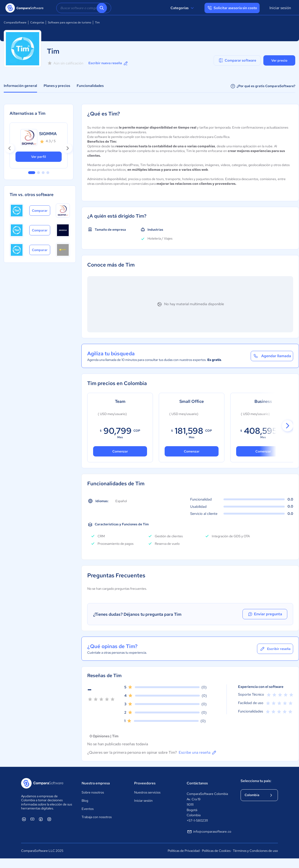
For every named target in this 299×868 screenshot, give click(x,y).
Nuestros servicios (147, 792)
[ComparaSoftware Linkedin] (24, 819)
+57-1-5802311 (197, 820)
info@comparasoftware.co (209, 832)
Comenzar (191, 451)
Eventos (88, 809)
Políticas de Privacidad (184, 851)
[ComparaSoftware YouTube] (32, 819)
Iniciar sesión (280, 8)
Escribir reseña (275, 649)
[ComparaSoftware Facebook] (41, 819)
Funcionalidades (90, 86)
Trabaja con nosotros (97, 817)
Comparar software (237, 60)
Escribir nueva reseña (108, 63)
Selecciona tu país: (256, 781)
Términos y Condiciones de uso (255, 851)
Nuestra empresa (96, 783)
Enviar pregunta (266, 614)
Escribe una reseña (198, 753)
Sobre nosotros (93, 792)
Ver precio (279, 60)
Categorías (183, 8)
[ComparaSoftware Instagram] (49, 819)
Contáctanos (197, 783)
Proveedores (145, 783)
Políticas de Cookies (216, 851)
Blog (85, 801)
